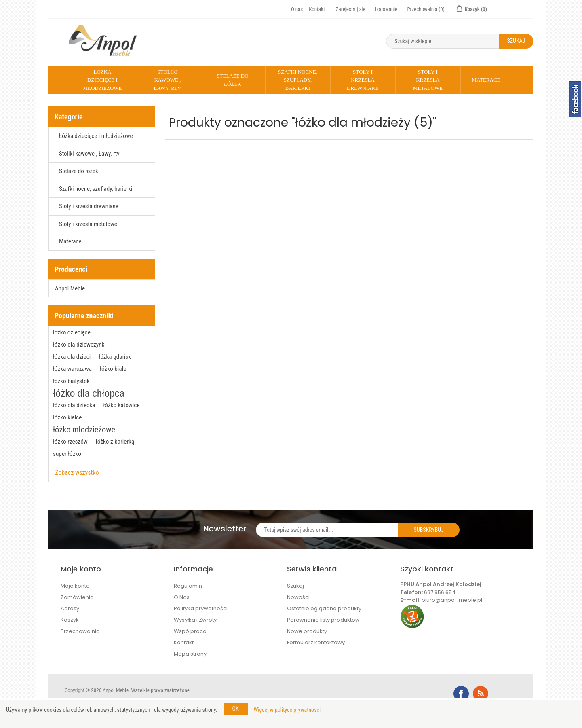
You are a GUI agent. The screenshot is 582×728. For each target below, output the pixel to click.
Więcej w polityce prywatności (287, 710)
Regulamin (188, 586)
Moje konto (75, 586)
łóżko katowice (121, 405)
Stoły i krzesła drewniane (363, 80)
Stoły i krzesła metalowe (428, 80)
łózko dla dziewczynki (79, 345)
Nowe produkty (307, 631)
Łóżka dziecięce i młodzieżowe (102, 80)
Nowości (298, 597)
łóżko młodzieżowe (84, 430)
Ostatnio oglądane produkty (324, 608)
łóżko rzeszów (70, 442)
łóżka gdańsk (115, 357)
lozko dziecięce (72, 332)
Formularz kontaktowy (316, 642)
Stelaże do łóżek (232, 80)
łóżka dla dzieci (72, 357)
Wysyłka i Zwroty (195, 620)
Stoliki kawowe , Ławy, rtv (167, 80)
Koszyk (70, 620)
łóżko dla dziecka (74, 405)
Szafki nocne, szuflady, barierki (298, 80)
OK (236, 709)
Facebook (461, 694)
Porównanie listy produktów (323, 620)
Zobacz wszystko (77, 473)
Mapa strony (190, 654)
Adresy (70, 608)
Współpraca (190, 631)
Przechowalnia (80, 631)
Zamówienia (77, 597)
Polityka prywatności (201, 608)
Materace (486, 80)
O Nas (182, 597)
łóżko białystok (71, 381)
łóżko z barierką (115, 442)
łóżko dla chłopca (89, 393)
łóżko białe (113, 369)
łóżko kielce (67, 417)
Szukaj (295, 586)
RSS (481, 694)
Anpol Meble (70, 288)
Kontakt (317, 9)
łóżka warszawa (72, 369)
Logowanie (386, 9)
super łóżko (67, 454)
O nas (297, 9)
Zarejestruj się (351, 9)
